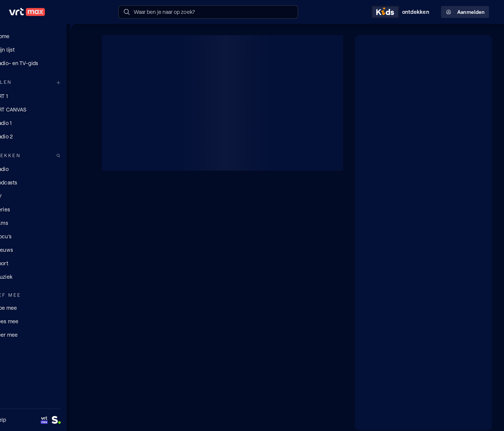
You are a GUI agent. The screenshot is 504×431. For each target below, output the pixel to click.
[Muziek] (45, 276)
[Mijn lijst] (45, 50)
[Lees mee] (45, 321)
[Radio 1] (45, 123)
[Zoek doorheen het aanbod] (82, 155)
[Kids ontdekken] (402, 12)
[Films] (45, 223)
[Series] (45, 209)
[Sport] (45, 263)
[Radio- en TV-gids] (45, 63)
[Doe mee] (45, 307)
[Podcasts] (45, 182)
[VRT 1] (45, 96)
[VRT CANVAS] (45, 109)
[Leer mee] (45, 334)
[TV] (45, 196)
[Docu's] (45, 236)
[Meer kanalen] (82, 82)
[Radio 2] (45, 136)
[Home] (45, 36)
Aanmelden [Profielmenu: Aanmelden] (465, 12)
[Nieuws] (45, 250)
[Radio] (45, 169)
